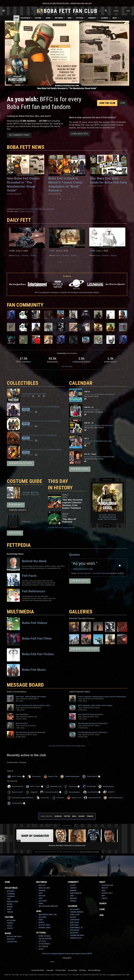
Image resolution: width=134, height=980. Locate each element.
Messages (73, 898)
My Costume (11, 920)
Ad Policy (107, 526)
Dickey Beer (74, 925)
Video (40, 898)
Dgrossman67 (15, 792)
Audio (40, 893)
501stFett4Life (15, 787)
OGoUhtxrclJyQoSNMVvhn (20, 798)
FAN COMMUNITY (25, 305)
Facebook (58, 816)
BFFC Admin (16, 777)
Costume (39, 18)
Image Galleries (44, 888)
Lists (9, 899)
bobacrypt (72, 787)
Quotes (74, 555)
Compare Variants (18, 510)
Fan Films (42, 896)
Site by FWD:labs (94, 970)
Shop (103, 896)
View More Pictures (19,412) (84, 649)
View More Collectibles (21, 463)
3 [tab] (67, 92)
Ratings (10, 904)
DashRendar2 (106, 787)
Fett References (44, 944)
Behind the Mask (44, 936)
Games (41, 904)
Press (103, 891)
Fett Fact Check (44, 925)
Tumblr (17, 256)
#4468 (12, 251)
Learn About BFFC (80, 134)
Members (73, 891)
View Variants (16, 505)
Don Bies (73, 917)
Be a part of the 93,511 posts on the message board (67, 746)
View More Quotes (80, 581)
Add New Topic (12, 942)
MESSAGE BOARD (25, 685)
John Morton (75, 920)
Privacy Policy (61, 970)
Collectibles (27, 18)
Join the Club (107, 103)
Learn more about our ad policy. (89, 852)
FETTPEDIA (19, 545)
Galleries (81, 612)
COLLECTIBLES (23, 383)
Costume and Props (77, 935)
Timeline (10, 912)
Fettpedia (81, 18)
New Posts (11, 939)
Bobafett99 (89, 787)
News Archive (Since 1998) (48, 915)
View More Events (80, 469)
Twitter (67, 816)
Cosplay (10, 928)
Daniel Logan (75, 915)
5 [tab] (73, 92)
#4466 (92, 251)
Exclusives (42, 917)
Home (16, 18)
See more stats (67, 366)
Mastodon (25, 256)
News (71, 18)
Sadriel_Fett (51, 777)
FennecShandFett (51, 792)
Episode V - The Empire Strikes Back (94, 573)
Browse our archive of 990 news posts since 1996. (37, 209)
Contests (73, 888)
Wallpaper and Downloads (48, 906)
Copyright (50, 970)
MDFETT (109, 792)
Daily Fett (42, 885)
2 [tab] (64, 92)
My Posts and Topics (14, 937)
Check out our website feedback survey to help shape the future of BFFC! (67, 954)
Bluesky (33, 256)
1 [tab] (60, 92)
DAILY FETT (19, 220)
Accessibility (73, 970)
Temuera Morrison (77, 912)
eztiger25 (32, 792)
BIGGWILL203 (54, 787)
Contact (105, 898)
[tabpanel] (67, 56)
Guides (41, 920)
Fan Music (42, 891)
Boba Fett (77, 569)
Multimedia (60, 18)
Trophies (73, 901)
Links (72, 896)
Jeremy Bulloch (76, 938)
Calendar (106, 18)
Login (116, 11)
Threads (90, 816)
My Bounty (11, 891)
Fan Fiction (42, 901)
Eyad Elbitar (74, 930)
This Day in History (60, 484)
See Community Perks (19, 135)
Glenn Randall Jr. (76, 928)
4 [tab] (70, 92)
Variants (10, 923)
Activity (73, 885)
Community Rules (38, 970)
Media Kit (105, 888)
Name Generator (76, 893)
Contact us (23, 211)
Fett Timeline (43, 946)
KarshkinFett (92, 792)
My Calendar (75, 909)
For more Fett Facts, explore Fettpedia (61, 528)
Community (93, 18)
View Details (15, 533)
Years (9, 909)
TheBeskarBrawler (70, 777)
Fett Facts (42, 941)
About (116, 18)
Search (103, 903)
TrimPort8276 (91, 777)
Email (74, 816)
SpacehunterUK (92, 798)
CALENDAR (81, 383)
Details (10, 926)
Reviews (10, 907)
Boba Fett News (26, 147)
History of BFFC (107, 893)
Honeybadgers (72, 792)
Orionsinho (34, 777)
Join (128, 11)
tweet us (32, 211)
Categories (11, 894)
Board (49, 18)
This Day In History (45, 939)
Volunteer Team (107, 885)
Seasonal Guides (44, 928)
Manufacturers (13, 902)
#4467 (52, 251)
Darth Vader (88, 569)
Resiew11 (58, 798)
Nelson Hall (74, 933)
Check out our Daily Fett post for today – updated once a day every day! (67, 3)
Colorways (11, 896)
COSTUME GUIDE (25, 481)
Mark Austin (74, 922)
